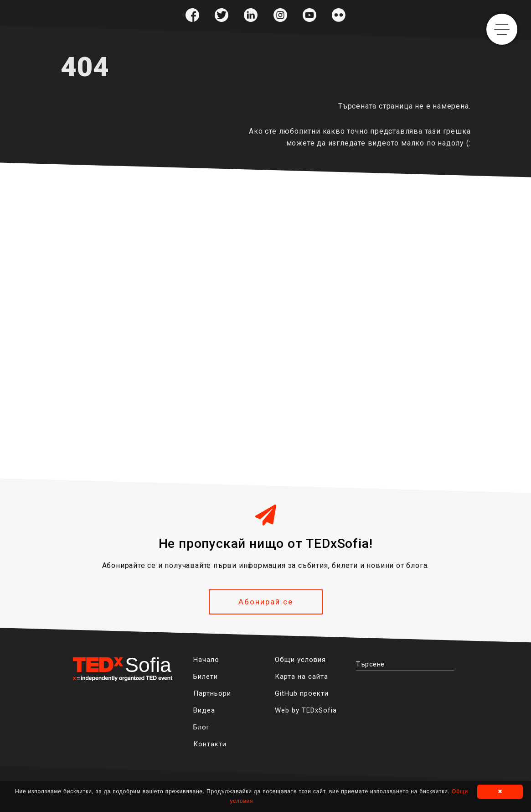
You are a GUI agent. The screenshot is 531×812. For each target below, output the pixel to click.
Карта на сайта (302, 677)
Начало (206, 660)
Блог (201, 727)
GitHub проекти (302, 693)
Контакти (210, 744)
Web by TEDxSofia (306, 710)
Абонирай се (266, 602)
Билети (206, 677)
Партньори (212, 693)
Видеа (204, 710)
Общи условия (300, 660)
